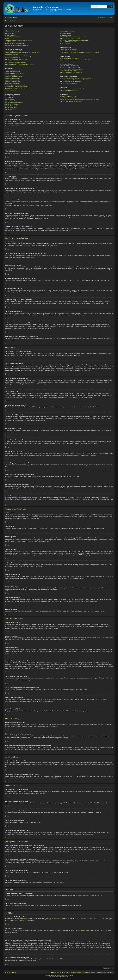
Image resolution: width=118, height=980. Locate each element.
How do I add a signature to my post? (15, 73)
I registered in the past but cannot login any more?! (18, 40)
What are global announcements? (14, 103)
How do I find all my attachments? (69, 91)
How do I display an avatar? (12, 61)
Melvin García (66, 977)
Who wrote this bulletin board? (68, 96)
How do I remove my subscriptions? (70, 83)
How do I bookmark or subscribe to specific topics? (74, 80)
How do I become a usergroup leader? (70, 38)
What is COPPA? (9, 33)
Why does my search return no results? (70, 67)
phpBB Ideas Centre (83, 930)
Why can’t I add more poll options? (14, 77)
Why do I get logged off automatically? (15, 43)
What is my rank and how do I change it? (15, 63)
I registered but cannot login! (12, 37)
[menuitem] (15, 18)
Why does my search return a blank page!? (71, 69)
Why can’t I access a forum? (12, 80)
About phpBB (21, 921)
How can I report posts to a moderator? (15, 85)
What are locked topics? (11, 108)
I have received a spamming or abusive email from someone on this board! (80, 53)
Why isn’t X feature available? (68, 98)
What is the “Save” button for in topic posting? (17, 87)
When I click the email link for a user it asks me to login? (19, 64)
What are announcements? (12, 104)
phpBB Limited (53, 919)
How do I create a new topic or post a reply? (16, 70)
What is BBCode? (9, 96)
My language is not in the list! (12, 58)
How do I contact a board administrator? (71, 101)
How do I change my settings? (13, 51)
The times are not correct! (11, 54)
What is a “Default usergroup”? (68, 42)
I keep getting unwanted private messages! (71, 51)
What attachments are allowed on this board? (72, 89)
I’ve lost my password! (10, 42)
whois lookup (16, 944)
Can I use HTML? (9, 97)
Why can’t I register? (10, 35)
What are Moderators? (66, 33)
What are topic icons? (10, 109)
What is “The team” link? (67, 43)
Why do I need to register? (12, 32)
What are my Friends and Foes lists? (70, 58)
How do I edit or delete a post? (13, 72)
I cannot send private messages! (69, 49)
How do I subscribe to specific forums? (70, 81)
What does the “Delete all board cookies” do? (17, 45)
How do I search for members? (68, 71)
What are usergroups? (66, 35)
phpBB (74, 292)
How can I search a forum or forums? (70, 66)
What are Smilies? (9, 99)
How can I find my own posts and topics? (71, 72)
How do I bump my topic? (11, 90)
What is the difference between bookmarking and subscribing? (77, 78)
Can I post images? (10, 101)
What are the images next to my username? (16, 59)
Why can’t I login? (9, 38)
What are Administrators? (67, 32)
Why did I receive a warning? (12, 83)
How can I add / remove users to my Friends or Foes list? (75, 60)
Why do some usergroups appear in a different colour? (75, 40)
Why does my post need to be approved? (16, 88)
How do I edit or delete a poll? (13, 78)
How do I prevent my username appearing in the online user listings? (23, 53)
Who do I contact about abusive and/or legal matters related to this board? (80, 100)
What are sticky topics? (11, 106)
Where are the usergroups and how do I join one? (73, 37)
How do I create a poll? (11, 75)
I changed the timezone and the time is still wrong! (18, 56)
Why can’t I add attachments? (12, 82)
